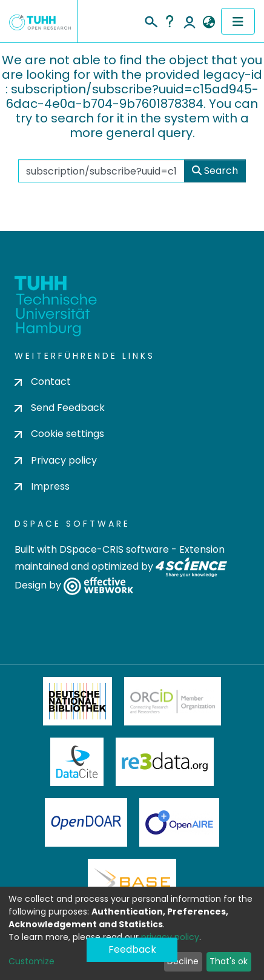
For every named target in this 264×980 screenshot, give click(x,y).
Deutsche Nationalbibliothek (78, 701)
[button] (209, 22)
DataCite (77, 762)
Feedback (132, 949)
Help (170, 21)
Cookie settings (59, 434)
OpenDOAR (86, 822)
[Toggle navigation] (238, 21)
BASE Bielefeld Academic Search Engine (132, 883)
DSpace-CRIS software (114, 549)
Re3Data (165, 762)
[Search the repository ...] (101, 171)
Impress (42, 486)
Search (215, 171)
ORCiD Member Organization (173, 701)
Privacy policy (56, 460)
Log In (190, 21)
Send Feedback (60, 408)
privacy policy (170, 937)
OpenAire (179, 822)
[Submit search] (150, 20)
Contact (43, 382)
